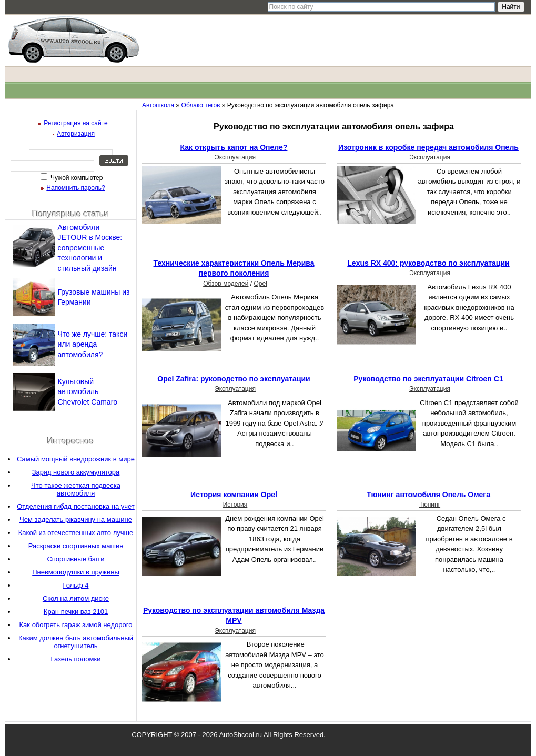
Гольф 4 (75, 585)
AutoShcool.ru (240, 735)
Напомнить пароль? (75, 188)
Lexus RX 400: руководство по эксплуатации (428, 263)
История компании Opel (234, 495)
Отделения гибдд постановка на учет (76, 506)
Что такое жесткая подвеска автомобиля (76, 489)
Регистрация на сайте (76, 123)
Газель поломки (76, 659)
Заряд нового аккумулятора (76, 472)
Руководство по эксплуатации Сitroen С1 (428, 379)
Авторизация (76, 134)
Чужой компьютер (76, 178)
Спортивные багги (75, 559)
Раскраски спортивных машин (76, 546)
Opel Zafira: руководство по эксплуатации (234, 379)
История (235, 505)
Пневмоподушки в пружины (76, 572)
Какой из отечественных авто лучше (76, 533)
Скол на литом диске (76, 598)
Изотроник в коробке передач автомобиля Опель (428, 147)
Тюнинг (430, 505)
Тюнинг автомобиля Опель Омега (428, 495)
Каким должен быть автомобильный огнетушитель (76, 642)
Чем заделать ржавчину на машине (76, 520)
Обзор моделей (226, 284)
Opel (260, 284)
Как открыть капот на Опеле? (234, 147)
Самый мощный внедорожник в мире (76, 459)
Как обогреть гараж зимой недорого (76, 625)
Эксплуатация (235, 157)
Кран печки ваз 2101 (76, 612)
